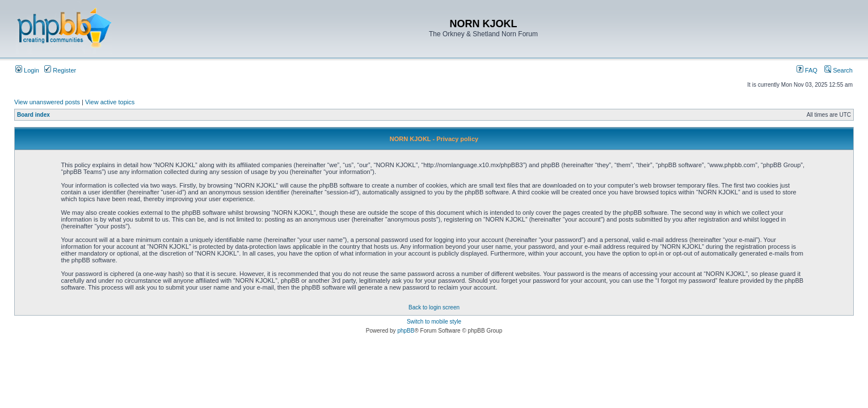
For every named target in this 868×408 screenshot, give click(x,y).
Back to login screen (434, 307)
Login (27, 70)
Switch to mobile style (434, 322)
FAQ (807, 70)
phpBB (406, 331)
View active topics (110, 102)
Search (838, 70)
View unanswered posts (47, 102)
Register (60, 70)
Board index (33, 115)
